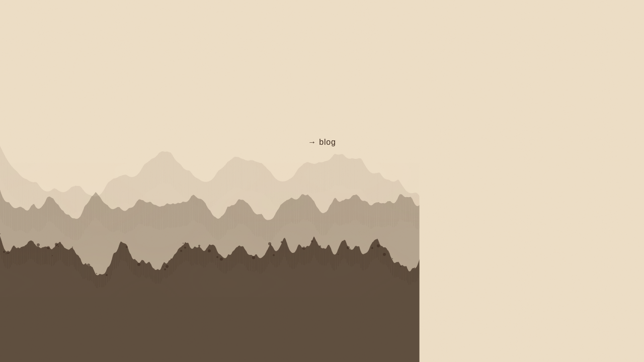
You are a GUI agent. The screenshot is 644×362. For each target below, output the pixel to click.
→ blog (322, 142)
